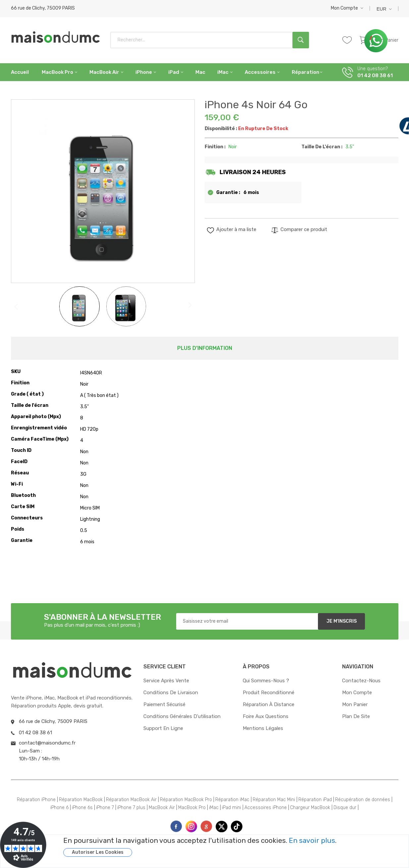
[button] (347, 8)
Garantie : (228, 193)
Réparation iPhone (36, 800)
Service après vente (166, 681)
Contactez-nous (361, 681)
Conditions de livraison (171, 693)
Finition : (215, 147)
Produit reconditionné (269, 693)
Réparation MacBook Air (131, 800)
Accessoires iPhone (266, 808)
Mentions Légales (263, 728)
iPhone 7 (105, 808)
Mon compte (344, 8)
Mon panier (355, 704)
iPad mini (231, 808)
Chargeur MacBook (310, 808)
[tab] (205, 348)
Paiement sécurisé (164, 704)
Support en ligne (163, 728)
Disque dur (345, 808)
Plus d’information (205, 348)
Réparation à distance (269, 704)
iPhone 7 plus (131, 808)
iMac (214, 808)
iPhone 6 (59, 808)
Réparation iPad (315, 800)
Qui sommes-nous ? (266, 681)
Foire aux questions (266, 716)
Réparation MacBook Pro (186, 800)
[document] (228, 847)
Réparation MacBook (81, 800)
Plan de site (356, 716)
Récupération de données (363, 800)
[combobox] (210, 40)
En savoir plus (312, 841)
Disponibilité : (221, 129)
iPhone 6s (82, 808)
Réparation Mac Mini (274, 800)
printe (206, 826)
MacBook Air (162, 808)
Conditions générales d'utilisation (182, 716)
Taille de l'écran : (322, 147)
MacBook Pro (192, 808)
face (176, 826)
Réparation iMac (232, 800)
